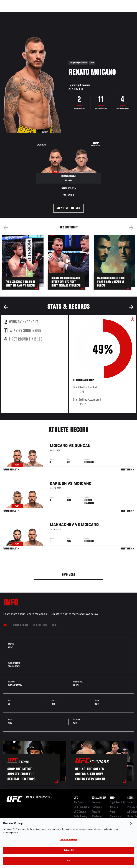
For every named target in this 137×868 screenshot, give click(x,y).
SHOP (116, 14)
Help (112, 798)
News (55, 14)
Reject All (68, 850)
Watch (85, 14)
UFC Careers (80, 812)
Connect (70, 14)
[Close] (131, 823)
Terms (130, 803)
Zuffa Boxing (99, 15)
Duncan (83, 446)
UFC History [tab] (40, 625)
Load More (69, 575)
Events (10, 14)
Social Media (99, 798)
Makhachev (62, 525)
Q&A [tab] (54, 625)
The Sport (79, 803)
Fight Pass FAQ (117, 803)
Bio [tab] (5, 625)
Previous (6, 228)
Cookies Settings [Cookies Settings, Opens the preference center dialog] (68, 840)
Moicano (59, 446)
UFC (76, 798)
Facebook (97, 803)
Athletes (41, 14)
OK (68, 861)
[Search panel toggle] (125, 14)
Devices (114, 807)
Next (131, 228)
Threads (96, 812)
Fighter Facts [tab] (20, 625)
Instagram (97, 807)
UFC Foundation (82, 807)
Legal (130, 798)
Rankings (25, 14)
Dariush (58, 484)
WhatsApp (97, 817)
